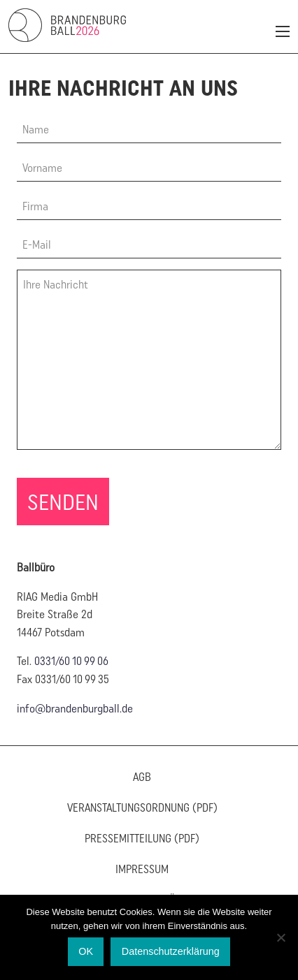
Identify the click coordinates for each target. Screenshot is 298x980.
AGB (142, 777)
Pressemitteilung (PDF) (142, 838)
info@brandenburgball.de (75, 708)
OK (86, 951)
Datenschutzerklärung (171, 951)
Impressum (142, 869)
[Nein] (281, 937)
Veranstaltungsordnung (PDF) (142, 807)
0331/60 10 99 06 (71, 661)
